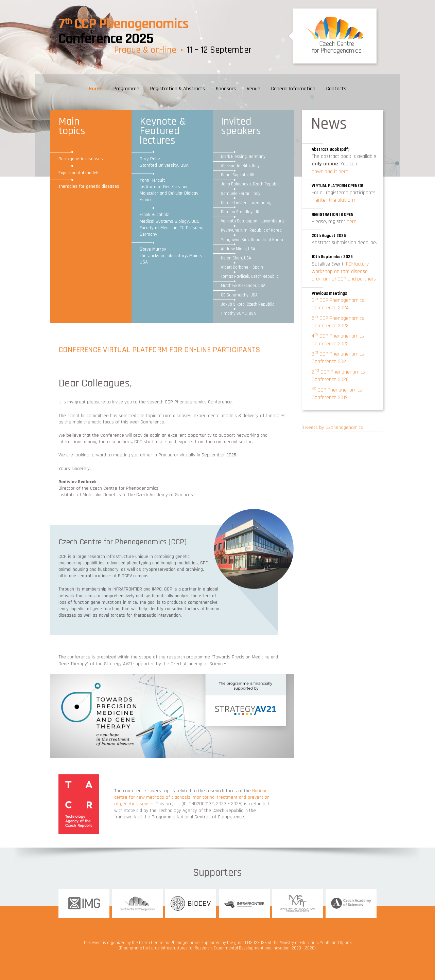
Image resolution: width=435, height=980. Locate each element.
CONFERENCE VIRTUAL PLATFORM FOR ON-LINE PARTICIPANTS (159, 350)
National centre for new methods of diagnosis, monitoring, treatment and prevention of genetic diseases (192, 797)
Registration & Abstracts (178, 89)
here (352, 222)
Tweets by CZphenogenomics (333, 428)
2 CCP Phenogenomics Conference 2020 (338, 376)
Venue (254, 89)
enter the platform (336, 200)
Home (96, 89)
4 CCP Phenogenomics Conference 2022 (338, 340)
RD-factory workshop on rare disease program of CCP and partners (344, 272)
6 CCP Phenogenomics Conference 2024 (338, 304)
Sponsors (226, 89)
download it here (330, 172)
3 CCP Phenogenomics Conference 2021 (338, 358)
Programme (126, 89)
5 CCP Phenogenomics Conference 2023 (338, 322)
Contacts (336, 89)
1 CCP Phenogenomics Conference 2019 (337, 394)
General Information (293, 89)
